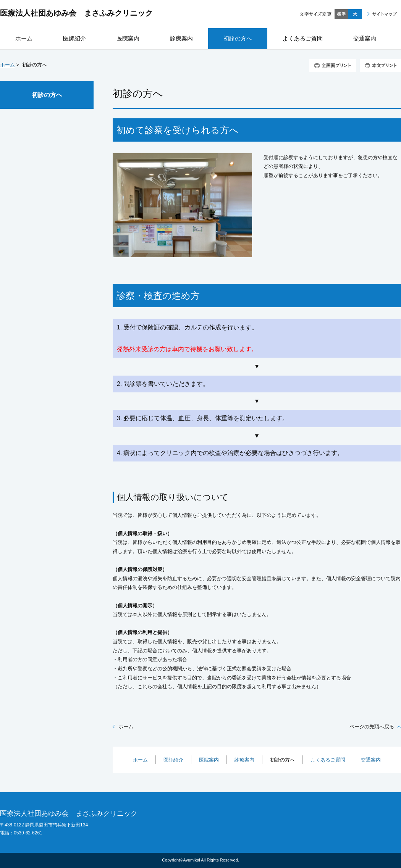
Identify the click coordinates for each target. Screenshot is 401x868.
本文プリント (380, 65)
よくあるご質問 (328, 760)
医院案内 (209, 760)
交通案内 (371, 760)
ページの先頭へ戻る (372, 727)
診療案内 (244, 760)
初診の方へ (47, 95)
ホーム (7, 65)
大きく (355, 14)
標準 (341, 14)
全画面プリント (333, 65)
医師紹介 (173, 760)
